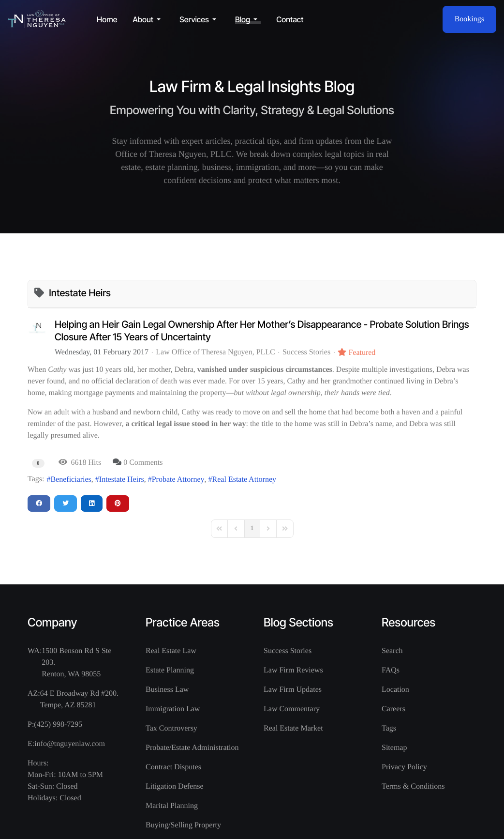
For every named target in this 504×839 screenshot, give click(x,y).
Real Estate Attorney (244, 480)
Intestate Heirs (122, 480)
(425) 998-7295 (58, 725)
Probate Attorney (178, 480)
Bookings (469, 19)
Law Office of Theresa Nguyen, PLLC (215, 352)
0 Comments (143, 463)
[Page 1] (252, 529)
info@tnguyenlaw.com (70, 744)
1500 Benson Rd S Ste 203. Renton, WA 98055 (76, 663)
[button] (148, 19)
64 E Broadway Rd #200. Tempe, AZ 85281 (79, 699)
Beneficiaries (71, 480)
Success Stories (306, 352)
